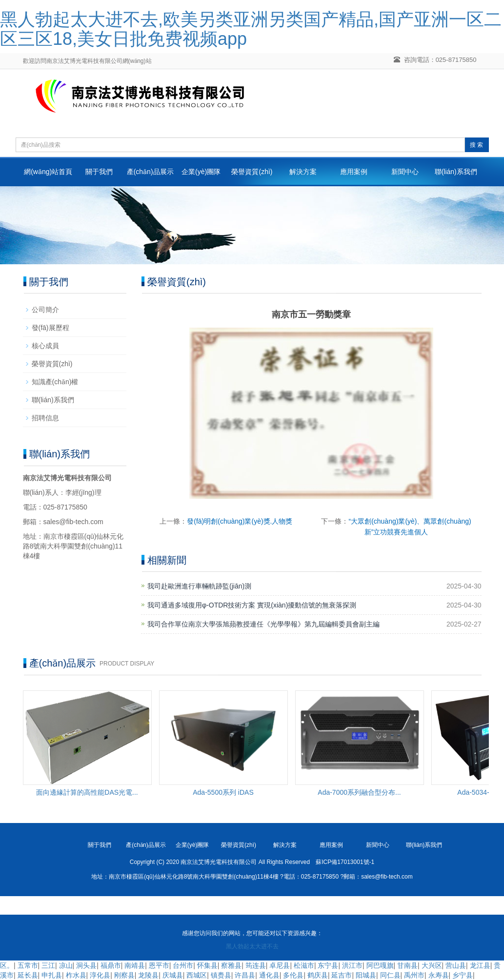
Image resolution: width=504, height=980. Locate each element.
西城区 (197, 975)
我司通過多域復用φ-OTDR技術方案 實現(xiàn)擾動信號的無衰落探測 (252, 605)
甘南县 (407, 965)
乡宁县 (463, 975)
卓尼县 (280, 965)
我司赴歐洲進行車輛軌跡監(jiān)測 (199, 586)
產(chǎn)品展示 (150, 172)
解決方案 (303, 172)
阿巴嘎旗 (380, 965)
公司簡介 (45, 310)
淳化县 (100, 975)
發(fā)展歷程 (50, 328)
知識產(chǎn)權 (55, 382)
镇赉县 (221, 975)
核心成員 (45, 346)
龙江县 (480, 965)
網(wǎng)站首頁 (48, 172)
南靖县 (135, 965)
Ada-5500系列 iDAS (223, 792)
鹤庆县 (318, 975)
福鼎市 (111, 965)
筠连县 (256, 965)
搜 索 (476, 145)
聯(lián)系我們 (456, 172)
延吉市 (342, 975)
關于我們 (99, 172)
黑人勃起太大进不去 (252, 946)
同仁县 (390, 975)
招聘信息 (45, 418)
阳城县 (366, 975)
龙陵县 (148, 975)
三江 (48, 965)
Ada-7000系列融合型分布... (359, 792)
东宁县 (328, 965)
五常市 (28, 965)
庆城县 (173, 975)
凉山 (66, 965)
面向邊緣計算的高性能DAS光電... (87, 792)
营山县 (456, 965)
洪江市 (352, 965)
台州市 (183, 965)
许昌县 (245, 975)
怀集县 (207, 965)
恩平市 (159, 965)
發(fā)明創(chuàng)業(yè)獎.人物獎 (240, 521)
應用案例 (354, 172)
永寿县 (439, 975)
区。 (7, 965)
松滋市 (304, 965)
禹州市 (414, 975)
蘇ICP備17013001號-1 (345, 862)
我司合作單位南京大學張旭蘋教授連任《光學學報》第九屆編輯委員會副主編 (263, 624)
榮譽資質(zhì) (252, 172)
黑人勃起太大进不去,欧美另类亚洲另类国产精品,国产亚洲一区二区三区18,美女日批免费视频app (251, 29)
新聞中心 (405, 172)
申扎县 (52, 975)
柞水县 (76, 975)
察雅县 (231, 965)
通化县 (269, 975)
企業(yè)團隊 (201, 172)
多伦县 (293, 975)
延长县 (28, 975)
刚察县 (124, 975)
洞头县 (86, 965)
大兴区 (432, 965)
